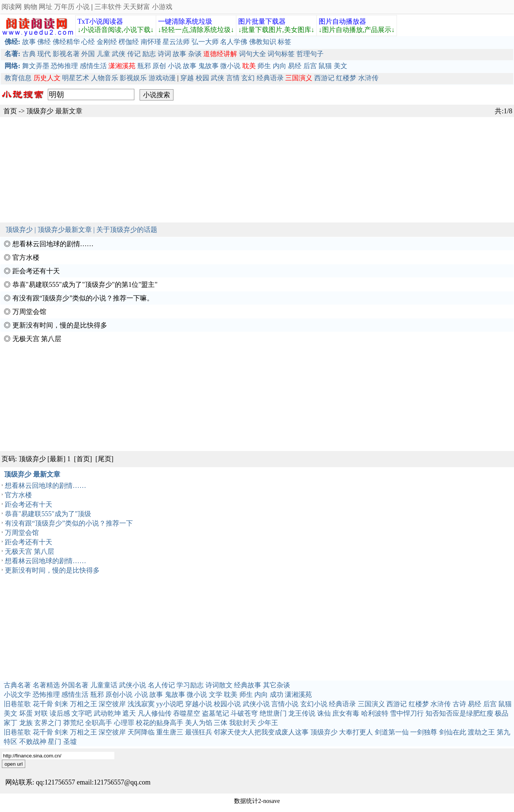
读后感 (60, 713)
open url (14, 764)
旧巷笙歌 (17, 704)
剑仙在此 (453, 732)
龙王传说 (302, 713)
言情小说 (285, 704)
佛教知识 (263, 42)
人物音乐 (105, 78)
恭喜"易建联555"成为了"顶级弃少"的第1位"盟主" (85, 285)
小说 (83, 7)
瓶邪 (144, 66)
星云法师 (176, 42)
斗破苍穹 (244, 713)
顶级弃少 (40, 111)
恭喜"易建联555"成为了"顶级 (48, 514)
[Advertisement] (226, 170)
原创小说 (119, 695)
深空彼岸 (112, 704)
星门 (55, 742)
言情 (233, 78)
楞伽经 (129, 42)
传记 (134, 54)
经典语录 (270, 78)
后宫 (310, 66)
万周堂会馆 (29, 312)
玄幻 (248, 78)
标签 (284, 42)
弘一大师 (205, 42)
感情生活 (93, 66)
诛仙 (324, 713)
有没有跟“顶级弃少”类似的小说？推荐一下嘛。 (83, 298)
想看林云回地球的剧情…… (53, 244)
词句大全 (252, 54)
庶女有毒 (346, 713)
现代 (44, 54)
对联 (41, 713)
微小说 (230, 66)
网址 (46, 7)
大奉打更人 (356, 732)
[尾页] (105, 459)
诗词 (164, 54)
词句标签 (281, 54)
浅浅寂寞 (141, 704)
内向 (280, 66)
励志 (149, 54)
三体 (221, 723)
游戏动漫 (162, 78)
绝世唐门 (273, 713)
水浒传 (368, 78)
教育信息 (18, 78)
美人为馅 (199, 723)
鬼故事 (208, 66)
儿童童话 (104, 685)
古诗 (459, 704)
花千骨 (43, 704)
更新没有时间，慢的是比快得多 (60, 325)
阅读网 (12, 7)
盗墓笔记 (216, 713)
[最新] (56, 459)
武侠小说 (132, 685)
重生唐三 (170, 732)
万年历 (64, 7)
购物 (30, 7)
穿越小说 (199, 704)
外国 (88, 54)
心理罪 (124, 723)
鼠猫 (325, 66)
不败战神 (33, 742)
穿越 (187, 78)
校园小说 (227, 704)
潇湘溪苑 (298, 695)
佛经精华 (66, 42)
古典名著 (17, 685)
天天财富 (137, 7)
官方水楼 (26, 257)
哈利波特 (375, 713)
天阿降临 (141, 732)
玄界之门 (48, 723)
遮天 (129, 713)
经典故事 (248, 685)
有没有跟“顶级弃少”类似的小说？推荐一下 (69, 523)
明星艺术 (76, 78)
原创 (159, 66)
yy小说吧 (170, 704)
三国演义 (371, 704)
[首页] (83, 459)
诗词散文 (219, 685)
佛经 (44, 42)
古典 (29, 54)
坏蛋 (26, 713)
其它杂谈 (277, 685)
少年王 (268, 723)
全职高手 (99, 723)
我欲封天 (243, 723)
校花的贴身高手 (160, 723)
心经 (88, 42)
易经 (295, 66)
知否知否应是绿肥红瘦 (459, 713)
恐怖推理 (64, 66)
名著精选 (46, 685)
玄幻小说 (314, 704)
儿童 (103, 54)
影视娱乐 (133, 78)
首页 (10, 111)
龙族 (26, 723)
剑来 (61, 704)
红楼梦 (346, 78)
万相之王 (84, 704)
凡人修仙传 (155, 713)
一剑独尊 (424, 732)
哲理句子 (310, 54)
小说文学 (17, 695)
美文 (341, 66)
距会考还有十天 (36, 271)
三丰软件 (108, 7)
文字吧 (82, 713)
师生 (264, 66)
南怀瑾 (151, 42)
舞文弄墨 (36, 66)
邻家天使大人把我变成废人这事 (261, 732)
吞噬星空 (187, 713)
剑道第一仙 (392, 732)
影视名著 (66, 54)
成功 (277, 695)
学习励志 (190, 685)
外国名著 (75, 685)
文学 (216, 695)
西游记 (324, 78)
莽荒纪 (73, 723)
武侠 (119, 54)
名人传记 (161, 685)
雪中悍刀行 (407, 713)
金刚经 (107, 42)
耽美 (231, 695)
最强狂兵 (199, 732)
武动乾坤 (107, 713)
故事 (29, 42)
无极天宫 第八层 (37, 339)
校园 (202, 78)
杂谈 (195, 54)
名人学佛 (234, 42)
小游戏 (162, 7)
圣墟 (70, 742)
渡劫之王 (481, 732)
